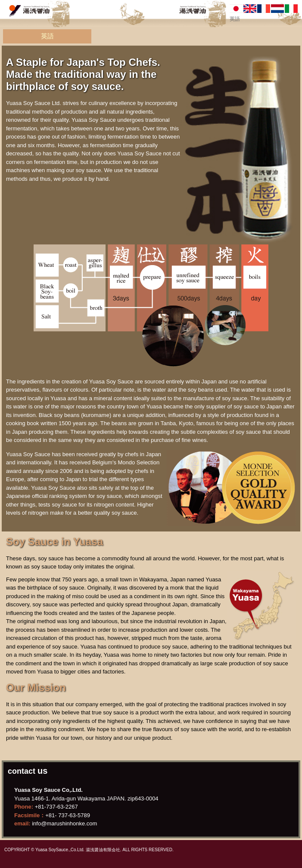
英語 (47, 36)
